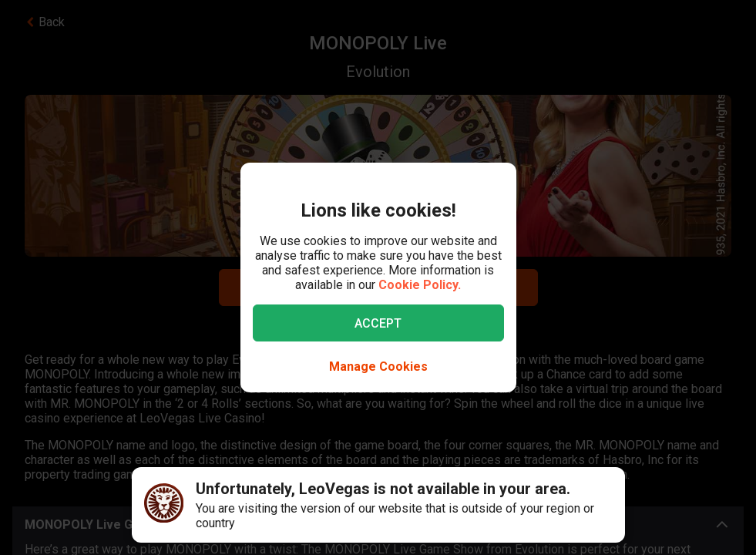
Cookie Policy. (420, 285)
